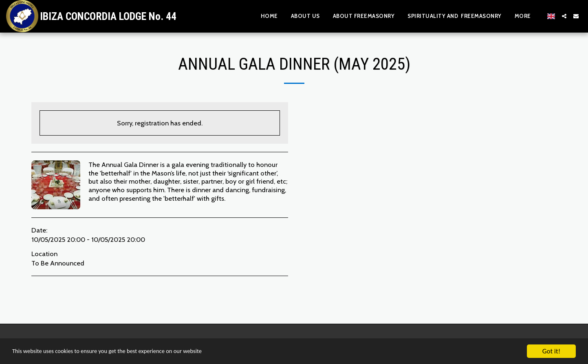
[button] (564, 16)
